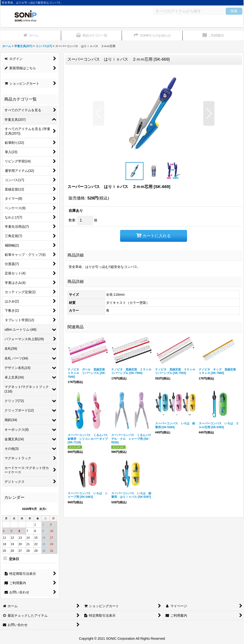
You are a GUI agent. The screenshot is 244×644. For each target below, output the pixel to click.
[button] (99, 113)
